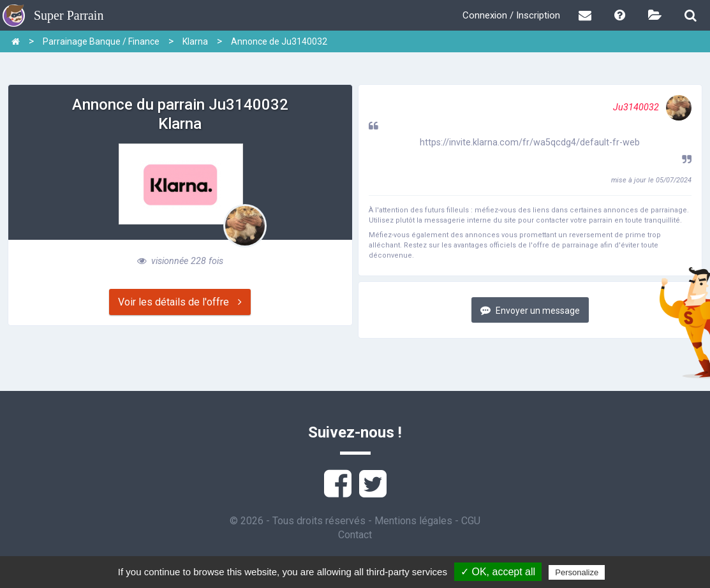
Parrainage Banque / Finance (101, 41)
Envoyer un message (530, 310)
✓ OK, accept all (498, 572)
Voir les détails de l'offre (180, 302)
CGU (471, 521)
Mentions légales (413, 521)
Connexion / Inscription (511, 15)
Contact (355, 535)
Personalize (577, 572)
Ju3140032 (652, 107)
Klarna (195, 41)
